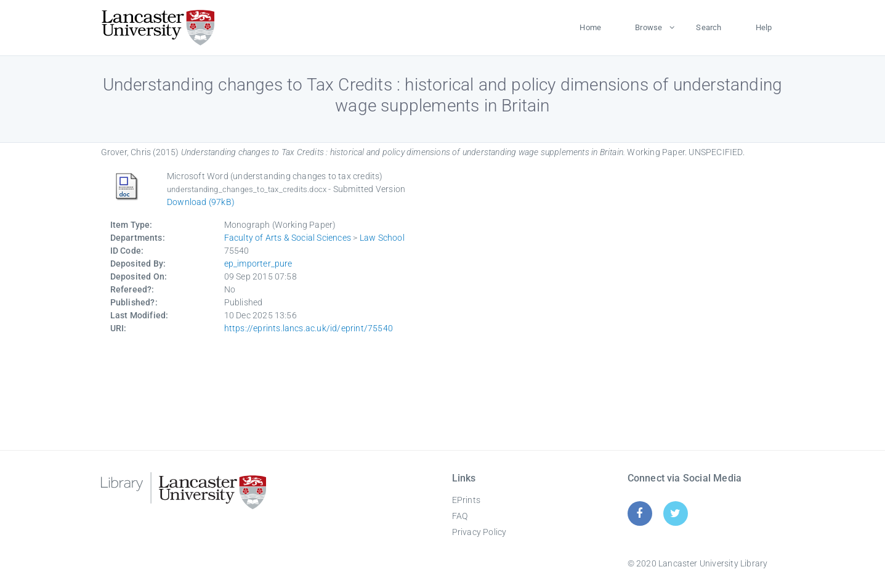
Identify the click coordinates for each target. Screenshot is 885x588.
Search (709, 27)
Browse (649, 27)
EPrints (466, 500)
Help (764, 27)
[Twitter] (675, 513)
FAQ (460, 516)
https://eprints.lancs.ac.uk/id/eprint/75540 (309, 328)
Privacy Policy (479, 532)
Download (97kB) (201, 202)
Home (590, 27)
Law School (382, 238)
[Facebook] (640, 513)
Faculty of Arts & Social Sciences (288, 238)
